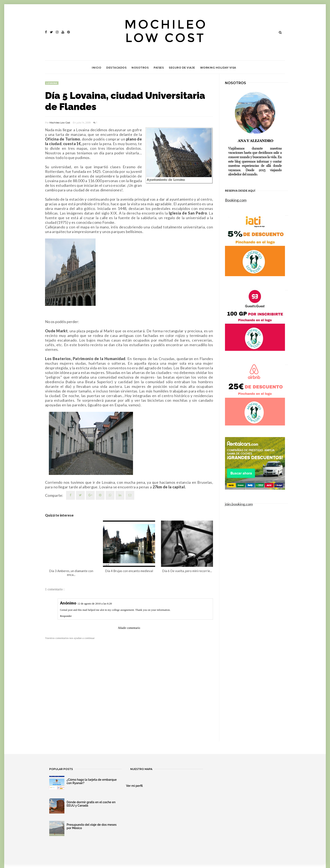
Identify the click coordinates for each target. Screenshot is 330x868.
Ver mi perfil (134, 786)
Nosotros (140, 68)
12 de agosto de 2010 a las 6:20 (95, 604)
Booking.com (236, 200)
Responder (66, 616)
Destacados (116, 68)
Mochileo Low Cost (60, 123)
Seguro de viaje (182, 68)
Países (159, 68)
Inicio (96, 68)
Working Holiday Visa (218, 68)
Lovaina (52, 83)
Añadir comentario (129, 628)
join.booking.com (239, 504)
